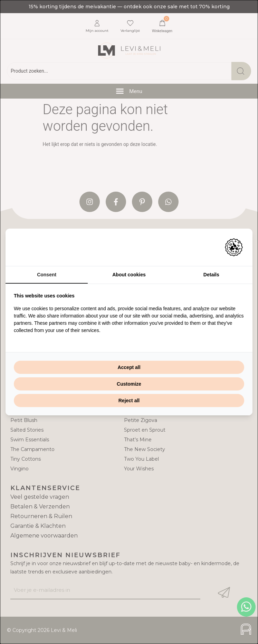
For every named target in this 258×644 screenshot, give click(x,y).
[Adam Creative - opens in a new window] (234, 247)
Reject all (129, 401)
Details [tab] (211, 275)
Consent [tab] (47, 275)
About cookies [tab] (129, 275)
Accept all (129, 367)
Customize (129, 384)
